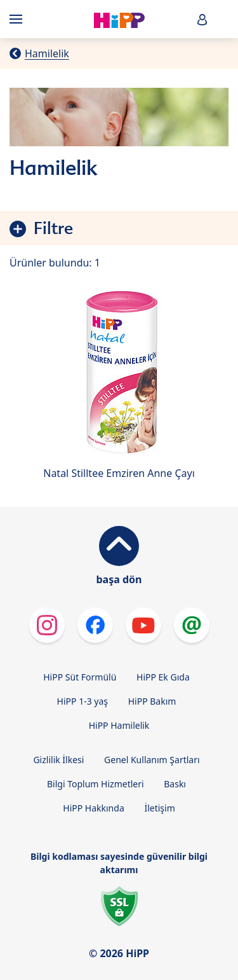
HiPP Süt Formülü (80, 677)
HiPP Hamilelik (119, 725)
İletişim (159, 808)
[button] (202, 19)
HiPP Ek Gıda (163, 677)
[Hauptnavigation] (18, 19)
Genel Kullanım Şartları (152, 760)
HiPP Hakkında (93, 808)
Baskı (175, 784)
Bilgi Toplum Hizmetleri (96, 784)
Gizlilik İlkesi (58, 760)
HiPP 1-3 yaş (83, 701)
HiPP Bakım (152, 701)
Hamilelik (47, 53)
